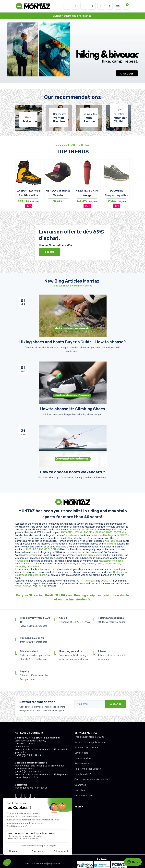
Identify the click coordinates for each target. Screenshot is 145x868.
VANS (18, 587)
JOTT (79, 581)
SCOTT (118, 532)
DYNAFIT (20, 567)
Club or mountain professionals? (92, 780)
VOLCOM (106, 581)
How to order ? (83, 774)
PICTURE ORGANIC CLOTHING (43, 550)
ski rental (53, 569)
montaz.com (27, 769)
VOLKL (79, 532)
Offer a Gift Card (84, 796)
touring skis (22, 561)
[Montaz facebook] (25, 795)
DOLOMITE (33, 567)
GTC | (28, 864)
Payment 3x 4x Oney (86, 748)
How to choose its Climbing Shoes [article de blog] (73, 409)
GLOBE (43, 587)
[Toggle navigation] (67, 6)
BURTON (124, 535)
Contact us (41, 788)
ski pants (108, 544)
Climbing (33, 555)
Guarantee (80, 785)
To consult (49, 252)
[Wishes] (92, 6)
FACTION (89, 532)
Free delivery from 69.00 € (89, 737)
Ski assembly (82, 764)
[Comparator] (101, 6)
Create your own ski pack (81, 530)
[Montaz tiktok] (16, 795)
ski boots (119, 530)
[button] (75, 6)
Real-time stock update (88, 769)
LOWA (100, 564)
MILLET (81, 564)
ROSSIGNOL (67, 532)
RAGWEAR (90, 581)
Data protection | (40, 864)
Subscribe (115, 704)
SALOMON (70, 564)
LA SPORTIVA (112, 564)
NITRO (24, 538)
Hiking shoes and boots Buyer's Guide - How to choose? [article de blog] (72, 342)
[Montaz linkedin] (35, 795)
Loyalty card (81, 753)
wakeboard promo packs (89, 555)
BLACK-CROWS (104, 532)
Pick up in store (83, 758)
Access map (22, 747)
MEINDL (91, 564)
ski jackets (112, 541)
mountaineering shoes (111, 561)
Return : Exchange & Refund (90, 742)
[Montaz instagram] (21, 795)
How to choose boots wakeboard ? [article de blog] (72, 472)
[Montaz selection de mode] (109, 6)
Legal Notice (54, 864)
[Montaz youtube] (30, 795)
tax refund (80, 790)
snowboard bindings (103, 535)
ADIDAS (27, 587)
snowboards (72, 535)
